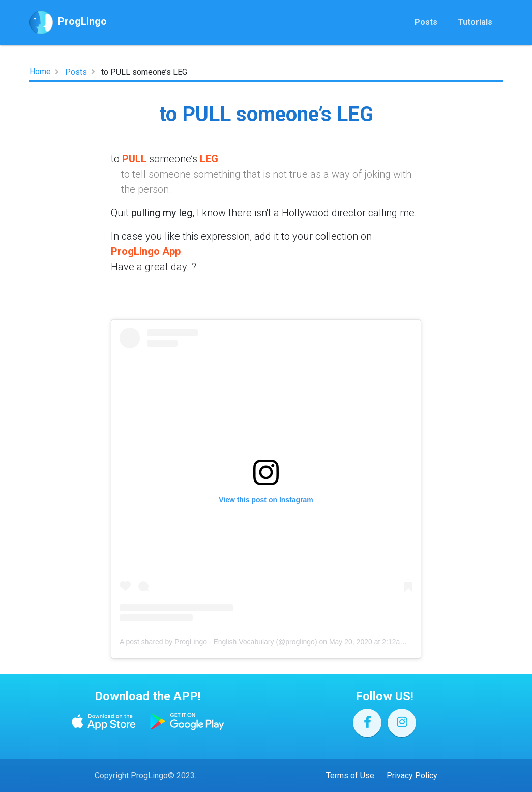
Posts (426, 26)
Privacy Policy (412, 775)
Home (40, 72)
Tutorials (475, 26)
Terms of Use (350, 775)
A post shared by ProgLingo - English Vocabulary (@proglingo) (218, 642)
